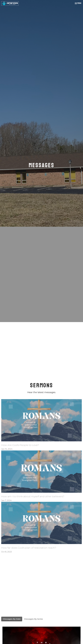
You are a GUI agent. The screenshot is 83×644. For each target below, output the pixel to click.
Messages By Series (33, 619)
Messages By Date (12, 619)
